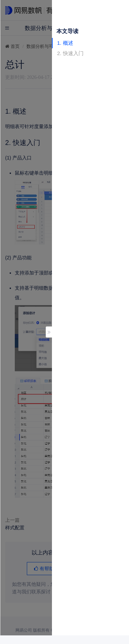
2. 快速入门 (70, 53)
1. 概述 (65, 43)
